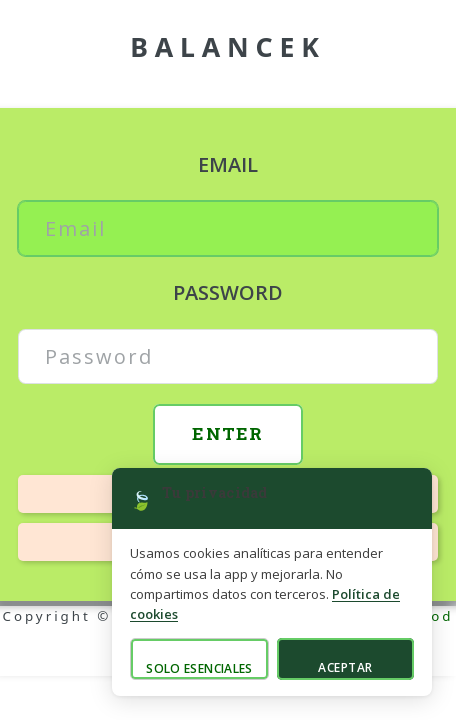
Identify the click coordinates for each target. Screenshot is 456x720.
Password (228, 292)
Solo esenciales (199, 668)
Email (228, 164)
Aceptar (345, 667)
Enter (228, 433)
